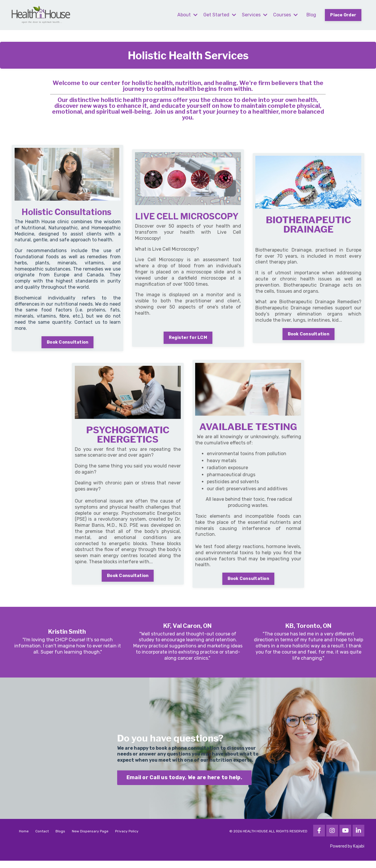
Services (254, 15)
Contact (42, 838)
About (187, 15)
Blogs (60, 838)
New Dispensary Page (90, 838)
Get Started (219, 15)
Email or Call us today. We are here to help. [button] (184, 784)
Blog (311, 15)
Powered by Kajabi (347, 853)
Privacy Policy (127, 838)
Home (24, 838)
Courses (285, 15)
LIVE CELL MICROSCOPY (187, 217)
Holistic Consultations (67, 212)
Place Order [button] (343, 15)
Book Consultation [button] (67, 343)
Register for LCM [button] (188, 343)
